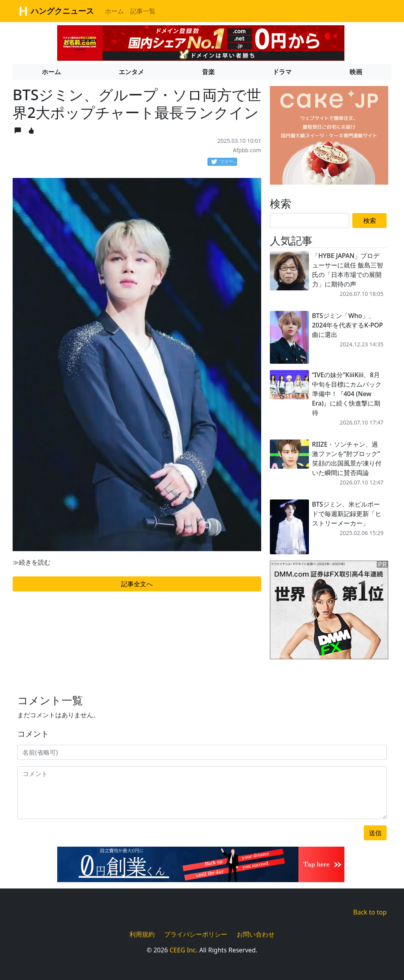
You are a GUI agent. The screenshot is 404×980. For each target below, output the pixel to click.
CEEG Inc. (184, 950)
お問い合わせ (256, 934)
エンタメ (131, 72)
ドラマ (282, 72)
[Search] (310, 221)
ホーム (114, 11)
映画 (356, 72)
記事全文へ (137, 584)
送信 (375, 833)
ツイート (224, 162)
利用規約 (142, 934)
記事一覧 (143, 11)
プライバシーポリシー (196, 934)
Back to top (370, 912)
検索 (370, 221)
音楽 (208, 72)
